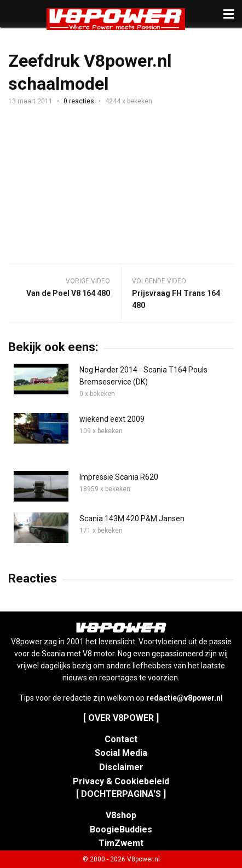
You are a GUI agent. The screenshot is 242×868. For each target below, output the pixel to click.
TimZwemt (121, 843)
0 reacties (79, 101)
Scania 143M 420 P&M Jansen (132, 519)
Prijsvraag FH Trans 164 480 (176, 299)
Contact (121, 739)
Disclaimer (121, 767)
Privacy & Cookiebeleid (121, 781)
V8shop (121, 815)
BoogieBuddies (121, 829)
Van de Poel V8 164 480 (68, 293)
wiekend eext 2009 (112, 419)
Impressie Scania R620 (119, 477)
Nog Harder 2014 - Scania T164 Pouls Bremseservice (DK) (143, 376)
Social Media (121, 753)
